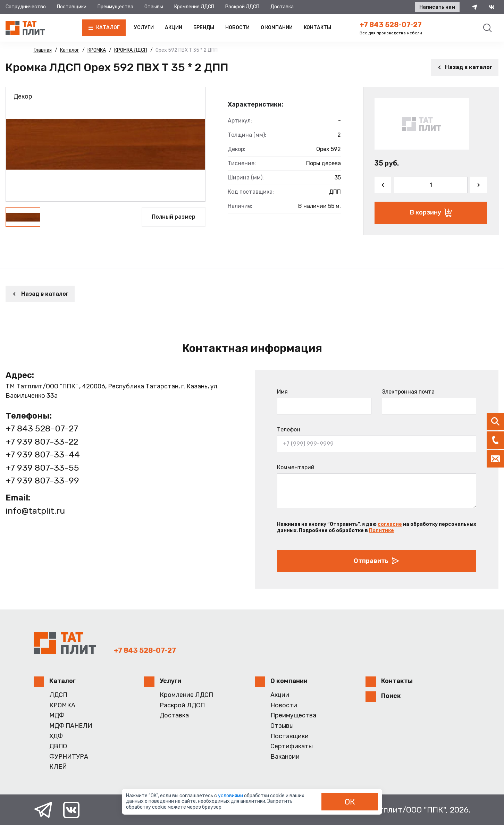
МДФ (57, 715)
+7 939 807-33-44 (43, 454)
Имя (282, 392)
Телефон (289, 430)
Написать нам (437, 7)
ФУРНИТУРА (69, 757)
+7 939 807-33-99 (42, 481)
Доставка (282, 7)
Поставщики (72, 7)
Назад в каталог (465, 67)
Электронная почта (408, 392)
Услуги (144, 28)
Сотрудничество (26, 7)
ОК (350, 802)
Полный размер (174, 217)
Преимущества (115, 7)
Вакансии (285, 757)
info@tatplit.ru (35, 511)
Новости (237, 28)
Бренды (204, 28)
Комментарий (296, 467)
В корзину (431, 213)
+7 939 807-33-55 (42, 468)
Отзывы (154, 7)
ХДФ (56, 736)
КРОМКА (62, 705)
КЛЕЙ (58, 767)
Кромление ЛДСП (194, 7)
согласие (390, 524)
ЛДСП (58, 695)
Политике (381, 531)
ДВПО (58, 746)
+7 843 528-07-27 (391, 25)
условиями (231, 796)
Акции (174, 28)
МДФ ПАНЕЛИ (71, 726)
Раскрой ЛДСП (242, 7)
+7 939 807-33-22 (42, 442)
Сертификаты (292, 746)
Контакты (317, 28)
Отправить (377, 561)
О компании (277, 28)
